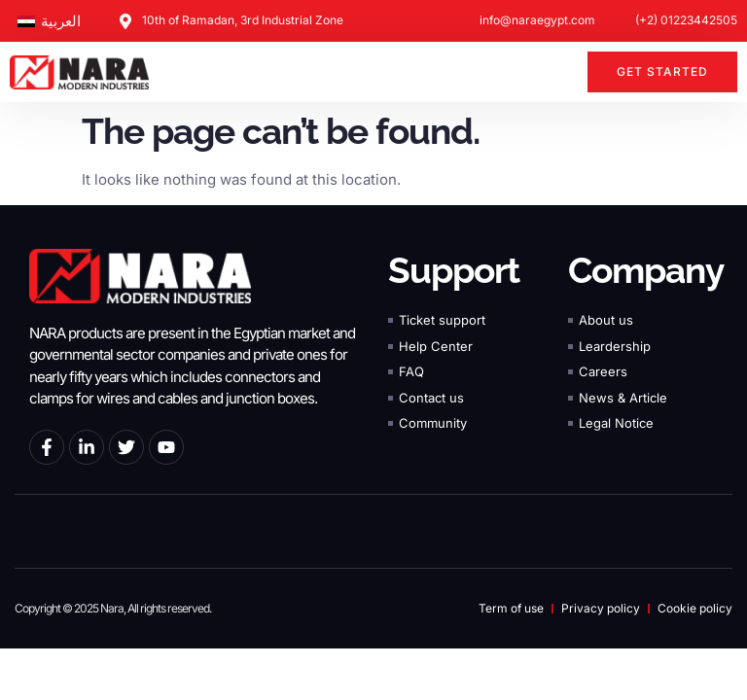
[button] (561, 72)
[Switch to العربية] (49, 21)
